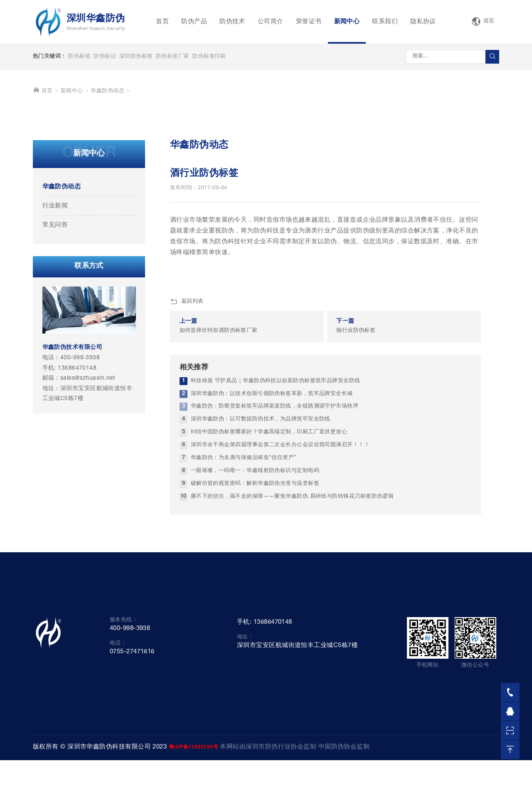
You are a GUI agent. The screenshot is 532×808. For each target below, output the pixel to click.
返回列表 (187, 431)
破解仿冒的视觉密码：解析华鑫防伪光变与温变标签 (255, 613)
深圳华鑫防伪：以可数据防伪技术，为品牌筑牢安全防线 (261, 549)
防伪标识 (105, 57)
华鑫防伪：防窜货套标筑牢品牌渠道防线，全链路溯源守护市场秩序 (275, 536)
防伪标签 (79, 57)
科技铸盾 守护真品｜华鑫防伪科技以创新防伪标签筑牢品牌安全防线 (276, 510)
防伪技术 (232, 22)
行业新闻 (55, 335)
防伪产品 (194, 22)
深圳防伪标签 (136, 57)
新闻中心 (347, 22)
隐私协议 (423, 22)
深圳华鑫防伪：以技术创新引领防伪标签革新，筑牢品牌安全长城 (272, 523)
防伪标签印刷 (209, 57)
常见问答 (55, 355)
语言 (483, 22)
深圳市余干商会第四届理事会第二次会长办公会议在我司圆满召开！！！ (280, 574)
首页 (162, 22)
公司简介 (271, 22)
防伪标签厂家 (173, 57)
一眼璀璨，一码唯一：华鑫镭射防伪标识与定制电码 (255, 600)
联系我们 (385, 22)
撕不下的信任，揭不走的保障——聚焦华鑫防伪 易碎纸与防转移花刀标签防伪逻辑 (292, 626)
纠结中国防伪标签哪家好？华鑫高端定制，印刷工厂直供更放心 (269, 562)
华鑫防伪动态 (107, 221)
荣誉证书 (309, 22)
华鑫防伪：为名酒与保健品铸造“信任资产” (244, 587)
